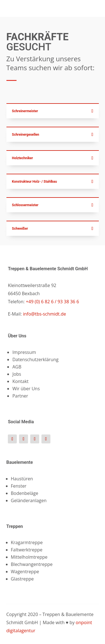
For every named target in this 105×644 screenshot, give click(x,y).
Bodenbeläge (25, 493)
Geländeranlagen (29, 500)
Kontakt (20, 381)
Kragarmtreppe (27, 542)
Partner (20, 396)
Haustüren (22, 479)
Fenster (19, 486)
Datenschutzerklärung (35, 359)
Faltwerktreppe (27, 550)
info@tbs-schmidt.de (45, 314)
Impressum (24, 352)
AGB (17, 367)
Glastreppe (22, 579)
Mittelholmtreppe (29, 557)
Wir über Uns (26, 389)
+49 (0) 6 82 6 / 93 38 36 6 (52, 302)
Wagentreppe (25, 572)
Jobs (17, 374)
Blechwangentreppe (32, 564)
